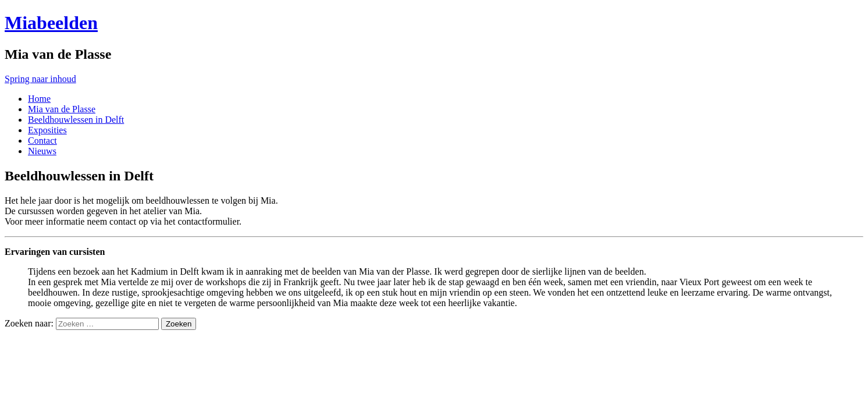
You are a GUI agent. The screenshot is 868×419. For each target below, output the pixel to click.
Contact (42, 141)
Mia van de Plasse (62, 109)
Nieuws (42, 151)
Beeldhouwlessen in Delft (76, 120)
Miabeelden (51, 23)
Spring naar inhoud (40, 79)
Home (39, 99)
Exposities (47, 130)
